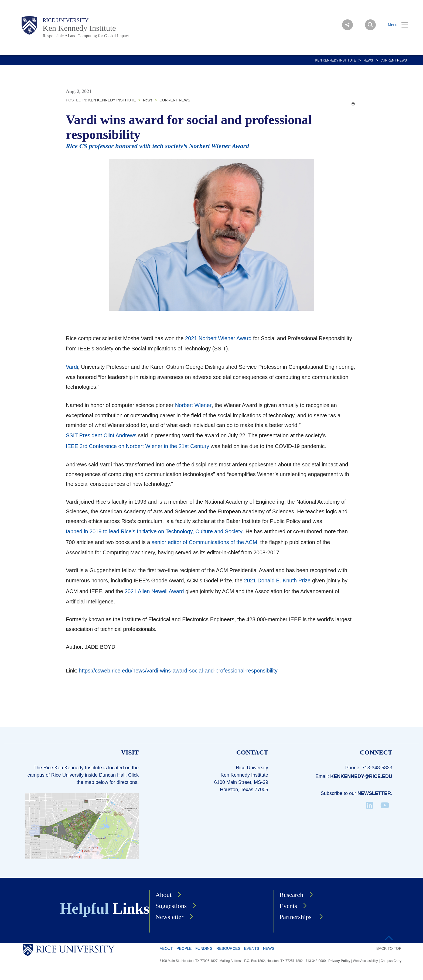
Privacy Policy (339, 961)
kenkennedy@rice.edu (361, 776)
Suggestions (171, 906)
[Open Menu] (395, 25)
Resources (228, 948)
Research (291, 895)
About (163, 895)
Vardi (72, 367)
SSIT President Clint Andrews (101, 435)
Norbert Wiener (193, 405)
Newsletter (374, 793)
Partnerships (296, 917)
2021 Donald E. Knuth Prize (277, 581)
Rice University (66, 20)
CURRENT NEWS (394, 60)
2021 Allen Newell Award (154, 591)
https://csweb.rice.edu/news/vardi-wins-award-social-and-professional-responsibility (178, 671)
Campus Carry (391, 961)
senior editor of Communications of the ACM (204, 542)
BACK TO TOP (389, 948)
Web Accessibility (365, 961)
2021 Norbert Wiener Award (218, 338)
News (368, 60)
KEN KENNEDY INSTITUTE (335, 60)
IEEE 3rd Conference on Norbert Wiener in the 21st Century (137, 446)
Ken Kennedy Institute (79, 28)
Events (288, 906)
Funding (204, 948)
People (184, 948)
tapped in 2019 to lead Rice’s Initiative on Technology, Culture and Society (154, 531)
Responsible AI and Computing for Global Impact (86, 36)
